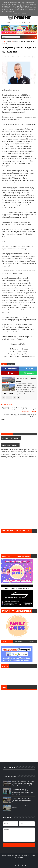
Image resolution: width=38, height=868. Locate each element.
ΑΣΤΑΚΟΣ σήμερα (19, 676)
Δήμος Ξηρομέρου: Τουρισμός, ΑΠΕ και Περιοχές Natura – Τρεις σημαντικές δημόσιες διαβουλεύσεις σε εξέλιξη (23, 783)
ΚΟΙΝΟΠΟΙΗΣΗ (11, 369)
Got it (24, 14)
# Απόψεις (11, 364)
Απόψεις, (32, 57)
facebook (19, 434)
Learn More (17, 14)
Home (3, 41)
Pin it (11, 373)
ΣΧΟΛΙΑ (31, 641)
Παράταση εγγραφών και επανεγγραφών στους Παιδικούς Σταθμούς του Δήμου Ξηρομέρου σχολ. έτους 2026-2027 (23, 792)
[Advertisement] (19, 428)
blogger (7, 434)
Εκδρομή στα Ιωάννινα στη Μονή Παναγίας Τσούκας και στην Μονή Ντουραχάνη (22, 800)
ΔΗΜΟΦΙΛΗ (19, 641)
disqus (31, 434)
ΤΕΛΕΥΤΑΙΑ (7, 641)
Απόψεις (9, 41)
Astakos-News (6, 855)
